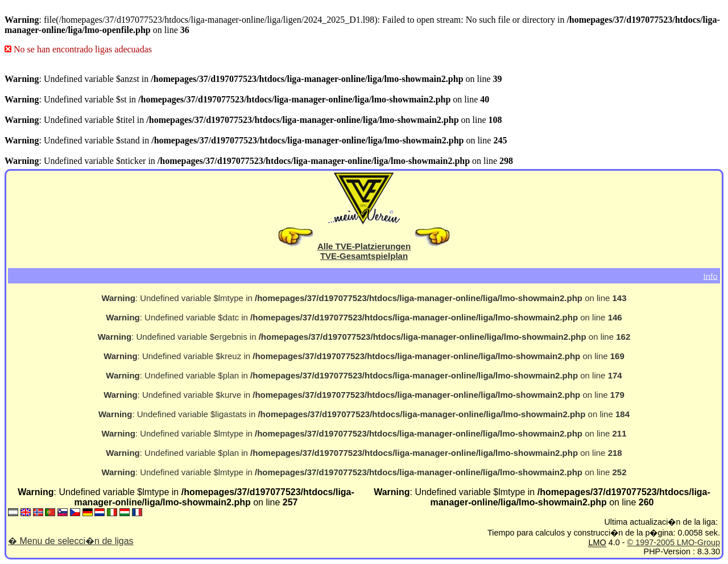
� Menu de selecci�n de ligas (71, 541)
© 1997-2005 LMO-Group (674, 542)
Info (710, 276)
